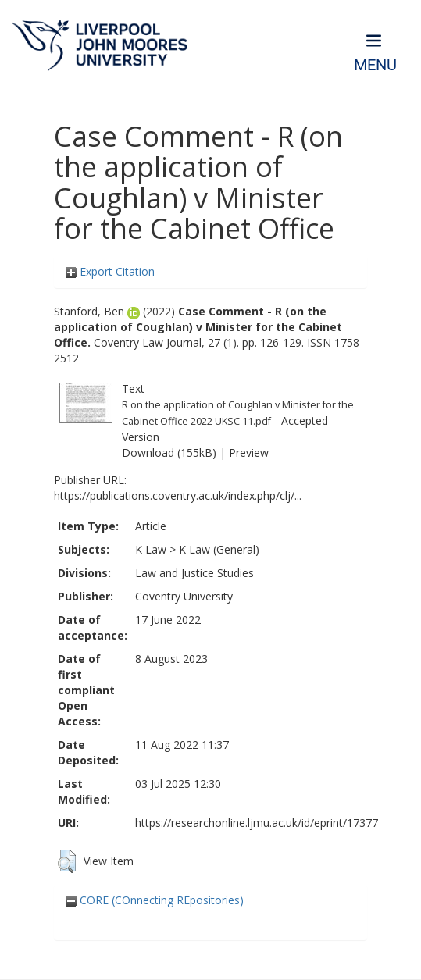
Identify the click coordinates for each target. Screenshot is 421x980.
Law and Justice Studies (194, 573)
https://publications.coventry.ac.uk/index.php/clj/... (178, 495)
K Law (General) (219, 549)
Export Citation (110, 271)
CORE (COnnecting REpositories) (155, 900)
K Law (151, 549)
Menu (375, 65)
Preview (249, 453)
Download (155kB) (169, 453)
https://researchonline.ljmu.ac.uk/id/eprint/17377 (257, 823)
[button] (67, 861)
